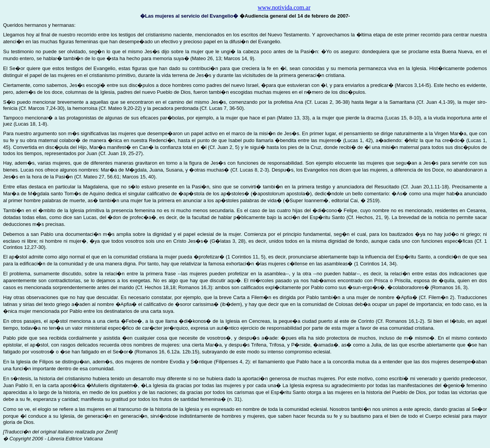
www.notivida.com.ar (284, 7)
